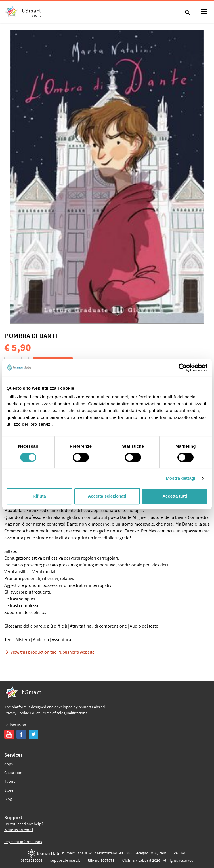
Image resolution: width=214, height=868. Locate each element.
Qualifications (76, 713)
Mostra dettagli (181, 478)
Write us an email (19, 830)
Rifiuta (39, 496)
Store (9, 790)
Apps (9, 764)
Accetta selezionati (107, 496)
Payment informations (23, 842)
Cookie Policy (29, 713)
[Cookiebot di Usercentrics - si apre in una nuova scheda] (183, 368)
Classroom (13, 773)
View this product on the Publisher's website (53, 652)
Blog (8, 799)
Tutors (10, 782)
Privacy (10, 713)
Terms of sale (52, 713)
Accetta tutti (175, 496)
